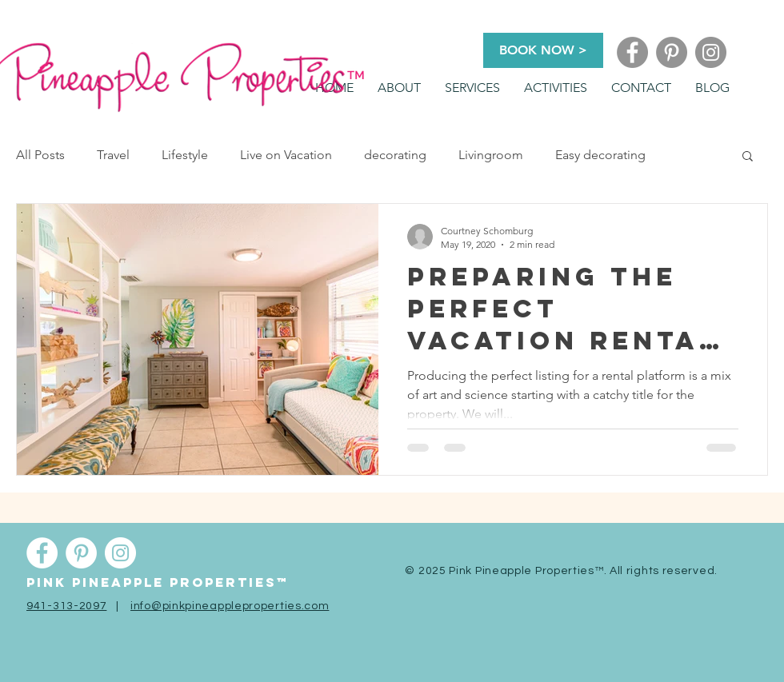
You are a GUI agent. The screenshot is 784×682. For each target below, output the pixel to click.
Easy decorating (600, 155)
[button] (472, 88)
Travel (113, 155)
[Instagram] (711, 52)
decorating (395, 155)
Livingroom (491, 155)
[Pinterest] (672, 52)
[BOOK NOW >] (543, 50)
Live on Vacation (286, 155)
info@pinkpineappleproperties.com (230, 606)
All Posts (40, 155)
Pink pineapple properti (141, 582)
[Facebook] (632, 52)
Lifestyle (185, 155)
